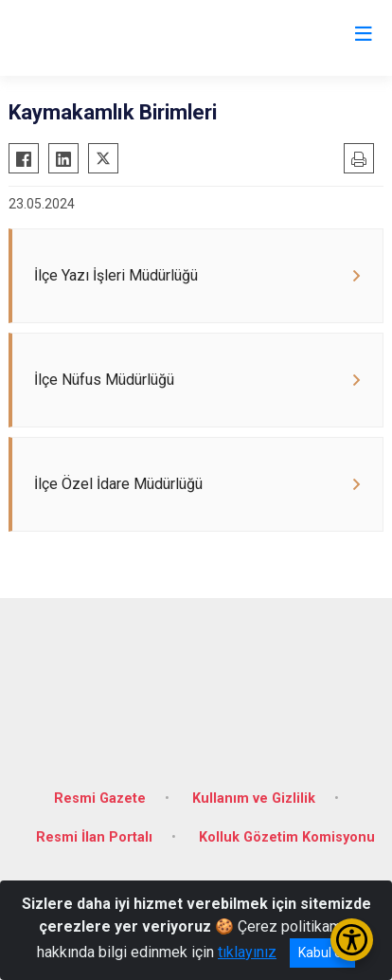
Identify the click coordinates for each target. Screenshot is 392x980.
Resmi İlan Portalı (94, 837)
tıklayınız (247, 952)
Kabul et (322, 953)
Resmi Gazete (100, 799)
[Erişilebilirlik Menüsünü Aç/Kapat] (352, 940)
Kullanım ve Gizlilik (254, 799)
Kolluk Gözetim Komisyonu (287, 837)
